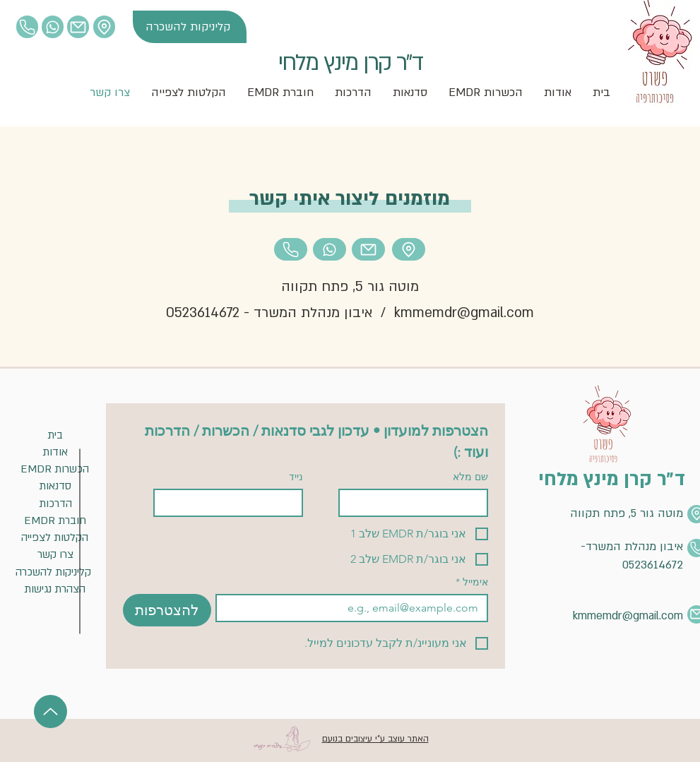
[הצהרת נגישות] (55, 589)
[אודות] (55, 452)
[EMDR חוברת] (55, 521)
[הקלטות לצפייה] (55, 538)
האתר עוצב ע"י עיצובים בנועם (375, 739)
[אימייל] (356, 608)
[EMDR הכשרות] (55, 469)
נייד (296, 477)
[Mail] (78, 27)
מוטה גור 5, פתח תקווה (350, 287)
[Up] (51, 712)
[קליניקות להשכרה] (190, 27)
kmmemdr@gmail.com (464, 313)
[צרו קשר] (55, 555)
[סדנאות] (55, 486)
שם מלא (470, 477)
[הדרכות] (55, 504)
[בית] (55, 435)
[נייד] (232, 503)
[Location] (27, 27)
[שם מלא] (417, 503)
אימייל (472, 582)
